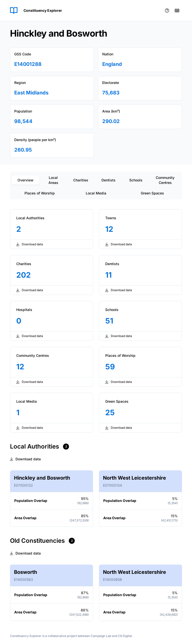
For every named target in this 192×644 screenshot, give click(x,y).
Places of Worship (40, 193)
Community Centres (165, 180)
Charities (81, 180)
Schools (136, 180)
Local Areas (53, 180)
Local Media (96, 193)
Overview (25, 180)
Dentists (108, 180)
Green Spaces (152, 193)
